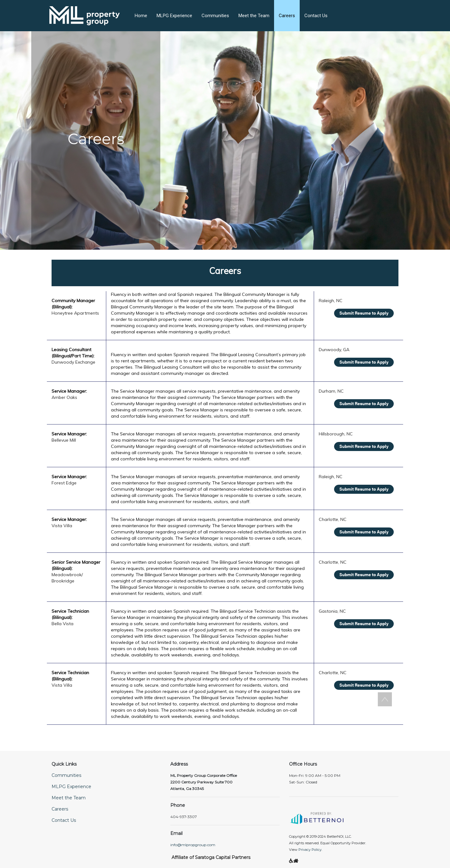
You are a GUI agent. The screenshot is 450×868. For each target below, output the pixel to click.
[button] (89, 12)
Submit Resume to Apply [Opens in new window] (364, 313)
